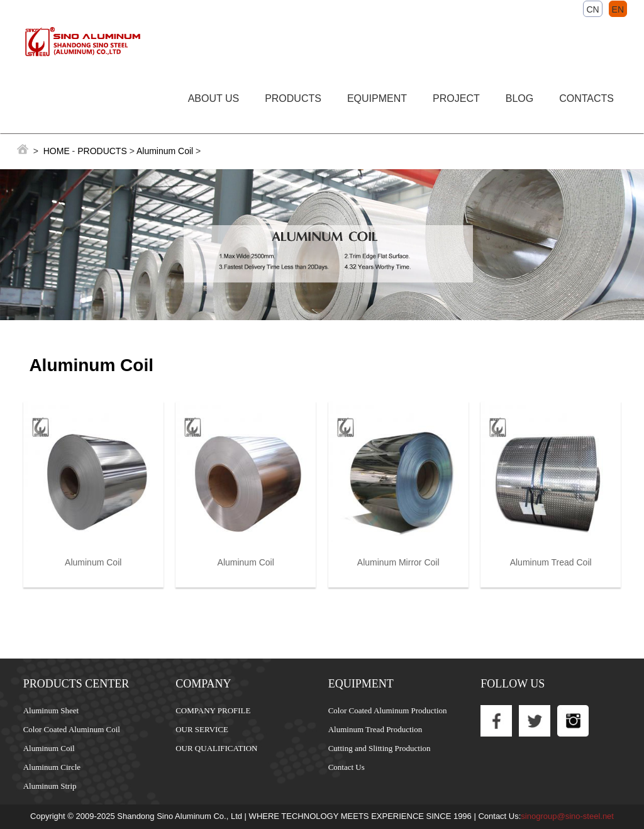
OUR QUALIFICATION (216, 748)
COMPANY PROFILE (213, 710)
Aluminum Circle (52, 767)
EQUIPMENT (377, 98)
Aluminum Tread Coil (551, 562)
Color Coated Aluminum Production (388, 710)
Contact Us (347, 767)
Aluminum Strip (50, 786)
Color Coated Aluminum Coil (72, 729)
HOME (57, 151)
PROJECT (456, 98)
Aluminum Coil (166, 151)
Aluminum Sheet (51, 710)
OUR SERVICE (202, 729)
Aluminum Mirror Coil (398, 562)
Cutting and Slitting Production (380, 748)
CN (592, 9)
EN (618, 9)
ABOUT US (214, 98)
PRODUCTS (293, 98)
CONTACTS (586, 98)
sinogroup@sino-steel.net (567, 816)
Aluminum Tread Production (375, 729)
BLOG (519, 98)
